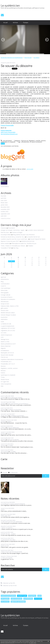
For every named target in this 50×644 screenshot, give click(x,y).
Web (2, 386)
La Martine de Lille (6, 324)
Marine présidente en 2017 (8, 344)
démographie (5, 599)
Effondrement (5, 302)
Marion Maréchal (6, 346)
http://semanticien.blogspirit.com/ (9, 134)
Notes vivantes (5, 243)
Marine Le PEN (5, 342)
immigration (32, 596)
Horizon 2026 (5, 311)
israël (39, 596)
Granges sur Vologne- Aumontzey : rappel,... (13, 230)
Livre (2, 337)
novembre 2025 (5, 209)
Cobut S (3, 428)
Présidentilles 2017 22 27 (8, 364)
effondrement (25, 142)
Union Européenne (6, 384)
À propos (26, 22)
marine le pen (22, 596)
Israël (2, 322)
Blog (2, 282)
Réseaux (3, 371)
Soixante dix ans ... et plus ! (8, 534)
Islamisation (4, 319)
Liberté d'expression (6, 335)
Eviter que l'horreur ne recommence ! (18, 404)
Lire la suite (30, 169)
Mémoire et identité (13, 440)
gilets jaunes (4, 308)
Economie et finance (7, 297)
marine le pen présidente (8, 596)
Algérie (10, 422)
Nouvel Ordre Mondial (7, 355)
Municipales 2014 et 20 (7, 353)
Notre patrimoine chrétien (15, 398)
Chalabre (31, 246)
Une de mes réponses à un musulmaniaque (12, 58)
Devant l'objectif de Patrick (38, 239)
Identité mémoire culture (8, 313)
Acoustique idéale (6, 235)
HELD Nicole (4, 452)
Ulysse (9, 434)
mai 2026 (3, 196)
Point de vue (4, 357)
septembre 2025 (5, 214)
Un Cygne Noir (5, 382)
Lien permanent (6, 141)
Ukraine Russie (5, 380)
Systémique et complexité (8, 375)
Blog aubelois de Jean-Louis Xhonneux (24, 235)
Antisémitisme (5, 279)
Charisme (3, 228)
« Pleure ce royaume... (7, 528)
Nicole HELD (4, 416)
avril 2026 (3, 198)
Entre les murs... (5, 232)
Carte (4, 459)
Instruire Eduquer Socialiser (8, 315)
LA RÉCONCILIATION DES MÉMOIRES (11, 522)
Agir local (3, 277)
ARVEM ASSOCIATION (28, 241)
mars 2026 (4, 201)
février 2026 (4, 203)
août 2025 (4, 216)
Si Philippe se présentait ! (15, 410)
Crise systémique (6, 288)
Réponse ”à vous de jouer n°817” (10, 241)
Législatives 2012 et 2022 (8, 328)
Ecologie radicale (6, 295)
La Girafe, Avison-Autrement (36, 230)
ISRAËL (3, 510)
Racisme (3, 366)
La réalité (10, 446)
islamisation (38, 599)
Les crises (4, 333)
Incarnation (12, 228)
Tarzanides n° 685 (6, 248)
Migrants (3, 348)
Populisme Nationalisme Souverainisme (12, 359)
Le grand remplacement (7, 326)
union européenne (16, 599)
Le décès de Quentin (7, 558)
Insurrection (4, 317)
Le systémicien (10, 5)
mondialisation (5, 351)
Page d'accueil (28, 58)
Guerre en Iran (5, 546)
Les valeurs (37, 58)
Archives (15, 22)
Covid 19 (3, 286)
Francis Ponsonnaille (7, 125)
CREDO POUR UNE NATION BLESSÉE (11, 552)
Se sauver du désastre (17, 66)
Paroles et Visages (17, 232)
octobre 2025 (5, 212)
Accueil (5, 22)
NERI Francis (4, 132)
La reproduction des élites (8, 540)
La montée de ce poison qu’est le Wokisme (13, 504)
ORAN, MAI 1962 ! (6, 516)
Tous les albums (5, 187)
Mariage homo (5, 339)
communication (5, 284)
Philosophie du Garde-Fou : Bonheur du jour (24, 243)
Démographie (5, 293)
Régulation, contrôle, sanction (9, 368)
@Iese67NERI (12, 132)
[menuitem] (6, 23)
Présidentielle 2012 (6, 362)
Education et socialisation (8, 299)
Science (3, 373)
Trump (3, 377)
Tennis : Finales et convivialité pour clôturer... (13, 246)
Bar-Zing (16, 248)
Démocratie (4, 291)
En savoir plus (33, 643)
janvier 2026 (4, 205)
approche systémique (18, 602)
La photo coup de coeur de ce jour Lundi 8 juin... (14, 239)
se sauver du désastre (36, 142)
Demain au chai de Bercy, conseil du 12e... (13, 237)
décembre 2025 (5, 207)
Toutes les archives (6, 219)
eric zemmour (5, 602)
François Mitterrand (13, 428)
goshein (3, 398)
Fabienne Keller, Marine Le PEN (10, 306)
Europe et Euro (5, 304)
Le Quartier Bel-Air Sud (33, 237)
